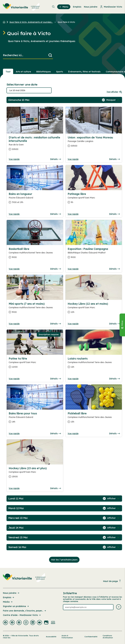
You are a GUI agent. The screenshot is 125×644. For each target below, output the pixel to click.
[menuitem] (21, 7)
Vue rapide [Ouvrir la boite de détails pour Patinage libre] (73, 214)
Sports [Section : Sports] (60, 72)
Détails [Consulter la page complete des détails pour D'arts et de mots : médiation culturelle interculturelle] (56, 159)
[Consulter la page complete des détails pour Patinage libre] (94, 199)
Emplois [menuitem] (77, 7)
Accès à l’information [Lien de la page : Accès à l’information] (67, 637)
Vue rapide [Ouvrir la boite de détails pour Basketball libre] (14, 269)
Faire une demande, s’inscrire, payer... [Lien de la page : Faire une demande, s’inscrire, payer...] (25, 611)
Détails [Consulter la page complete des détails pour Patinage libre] (115, 214)
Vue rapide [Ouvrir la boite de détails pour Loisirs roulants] (73, 379)
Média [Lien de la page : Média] (8, 602)
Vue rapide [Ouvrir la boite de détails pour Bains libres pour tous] (14, 434)
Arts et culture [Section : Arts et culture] (23, 72)
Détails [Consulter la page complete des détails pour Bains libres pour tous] (56, 434)
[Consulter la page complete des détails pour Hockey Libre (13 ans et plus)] (35, 474)
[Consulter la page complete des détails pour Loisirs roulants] (94, 364)
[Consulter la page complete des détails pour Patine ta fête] (35, 364)
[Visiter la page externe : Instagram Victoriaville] (26, 623)
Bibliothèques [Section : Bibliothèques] (44, 72)
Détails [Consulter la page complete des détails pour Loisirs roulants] (115, 379)
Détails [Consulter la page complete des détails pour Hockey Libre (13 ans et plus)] (56, 488)
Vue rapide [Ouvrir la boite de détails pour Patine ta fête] (14, 379)
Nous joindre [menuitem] (91, 7)
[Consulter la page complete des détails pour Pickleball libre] (94, 419)
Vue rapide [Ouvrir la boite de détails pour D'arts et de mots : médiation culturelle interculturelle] (14, 159)
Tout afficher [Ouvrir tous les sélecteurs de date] (114, 92)
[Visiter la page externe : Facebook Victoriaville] (5, 623)
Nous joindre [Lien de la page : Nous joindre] (11, 593)
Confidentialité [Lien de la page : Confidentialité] (91, 637)
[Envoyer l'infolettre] (119, 607)
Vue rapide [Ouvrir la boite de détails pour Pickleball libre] (73, 434)
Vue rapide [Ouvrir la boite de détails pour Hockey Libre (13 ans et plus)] (14, 488)
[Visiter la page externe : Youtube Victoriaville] (39, 623)
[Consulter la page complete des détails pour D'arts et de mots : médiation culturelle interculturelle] (35, 145)
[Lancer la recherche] (50, 55)
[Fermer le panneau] (122, 325)
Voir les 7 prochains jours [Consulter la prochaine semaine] (64, 560)
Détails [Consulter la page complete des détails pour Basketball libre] (56, 269)
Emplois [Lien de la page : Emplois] (9, 597)
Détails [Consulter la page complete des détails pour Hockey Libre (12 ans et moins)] (115, 324)
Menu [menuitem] (64, 7)
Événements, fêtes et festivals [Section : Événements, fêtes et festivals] (84, 72)
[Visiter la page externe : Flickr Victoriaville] (46, 623)
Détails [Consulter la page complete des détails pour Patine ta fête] (56, 379)
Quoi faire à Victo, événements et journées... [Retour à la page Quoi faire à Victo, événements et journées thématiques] (31, 22)
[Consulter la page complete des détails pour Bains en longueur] (35, 199)
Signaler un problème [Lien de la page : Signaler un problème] (16, 606)
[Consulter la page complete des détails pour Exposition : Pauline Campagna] (94, 254)
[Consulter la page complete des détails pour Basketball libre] (35, 254)
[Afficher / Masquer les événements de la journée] (113, 100)
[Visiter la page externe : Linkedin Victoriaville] (33, 623)
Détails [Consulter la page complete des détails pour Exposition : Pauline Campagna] (115, 269)
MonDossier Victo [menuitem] (111, 7)
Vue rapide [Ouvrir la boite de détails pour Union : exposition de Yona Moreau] (73, 159)
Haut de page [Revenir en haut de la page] (112, 581)
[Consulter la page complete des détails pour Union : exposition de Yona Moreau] (94, 143)
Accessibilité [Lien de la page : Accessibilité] (51, 637)
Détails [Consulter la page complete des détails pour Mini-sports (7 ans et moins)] (56, 324)
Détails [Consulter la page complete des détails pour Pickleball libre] (115, 434)
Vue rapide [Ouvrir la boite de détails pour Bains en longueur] (14, 214)
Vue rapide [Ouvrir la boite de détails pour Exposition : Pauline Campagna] (73, 269)
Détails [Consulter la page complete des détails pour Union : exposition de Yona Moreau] (115, 159)
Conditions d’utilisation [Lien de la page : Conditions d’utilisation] (108, 637)
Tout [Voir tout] (8, 72)
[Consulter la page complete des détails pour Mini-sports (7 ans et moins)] (35, 309)
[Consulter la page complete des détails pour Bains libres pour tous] (35, 419)
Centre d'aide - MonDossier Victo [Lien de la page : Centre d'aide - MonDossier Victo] (22, 615)
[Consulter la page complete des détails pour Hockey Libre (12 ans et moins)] (94, 309)
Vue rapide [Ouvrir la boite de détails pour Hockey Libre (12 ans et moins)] (73, 324)
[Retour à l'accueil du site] (5, 22)
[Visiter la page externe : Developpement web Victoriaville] (53, 623)
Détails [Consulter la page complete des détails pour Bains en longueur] (56, 214)
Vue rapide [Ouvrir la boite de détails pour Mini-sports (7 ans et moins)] (14, 324)
